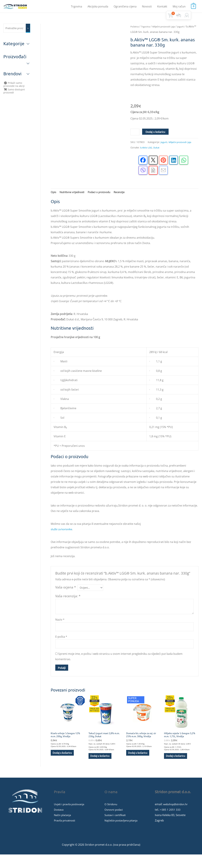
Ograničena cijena (125, 8)
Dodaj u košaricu (156, 140)
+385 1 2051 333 (170, 823)
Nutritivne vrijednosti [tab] (73, 201)
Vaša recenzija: (68, 606)
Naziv (60, 630)
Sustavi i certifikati (116, 829)
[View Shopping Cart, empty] (193, 8)
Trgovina (76, 8)
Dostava (59, 823)
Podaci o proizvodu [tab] (103, 201)
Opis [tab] (54, 201)
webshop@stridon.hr (177, 818)
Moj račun (179, 8)
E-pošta (61, 648)
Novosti (147, 8)
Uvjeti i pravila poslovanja (70, 818)
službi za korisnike (62, 539)
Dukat (158, 156)
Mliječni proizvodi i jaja (183, 151)
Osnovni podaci (114, 823)
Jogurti (141, 35)
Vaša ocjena (66, 597)
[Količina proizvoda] (135, 141)
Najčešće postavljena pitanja (123, 834)
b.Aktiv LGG (147, 156)
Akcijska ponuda (98, 8)
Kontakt (162, 8)
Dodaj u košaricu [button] (63, 765)
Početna (135, 29)
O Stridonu (111, 818)
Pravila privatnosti (66, 834)
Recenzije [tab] (125, 201)
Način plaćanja (63, 829)
